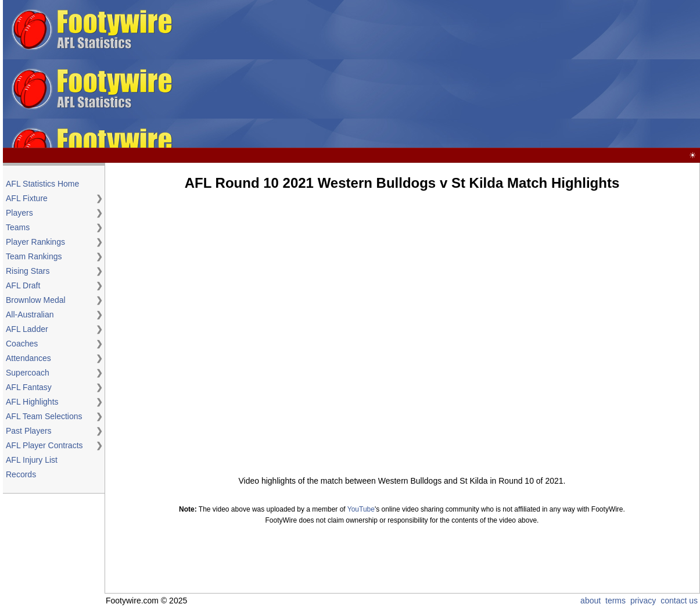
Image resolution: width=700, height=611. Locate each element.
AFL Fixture (27, 198)
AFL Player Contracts (44, 445)
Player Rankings (35, 242)
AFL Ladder (27, 329)
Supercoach (28, 373)
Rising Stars (28, 271)
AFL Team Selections (44, 416)
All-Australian (30, 315)
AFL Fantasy (29, 387)
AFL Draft (23, 285)
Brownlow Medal (36, 300)
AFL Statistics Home (42, 184)
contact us (679, 601)
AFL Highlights (32, 402)
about (590, 601)
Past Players (29, 431)
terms (615, 601)
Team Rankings (34, 256)
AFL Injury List (32, 460)
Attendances (28, 358)
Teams (18, 227)
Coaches (22, 344)
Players (19, 213)
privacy (643, 601)
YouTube (361, 509)
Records (21, 474)
